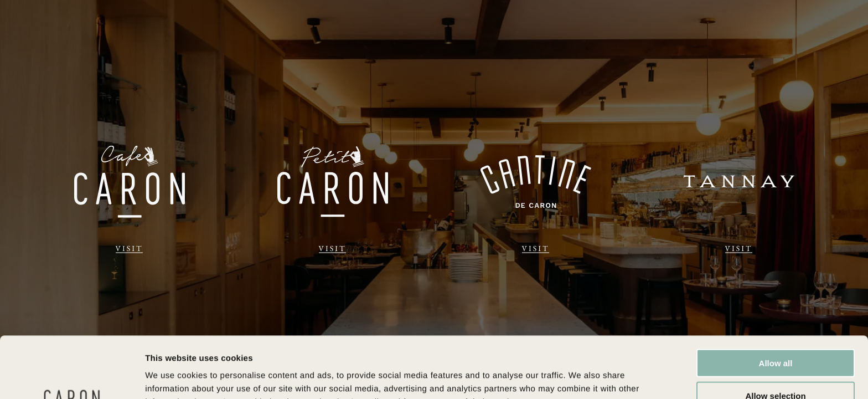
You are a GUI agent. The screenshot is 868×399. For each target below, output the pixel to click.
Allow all (776, 302)
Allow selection (775, 334)
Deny (776, 367)
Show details (581, 377)
